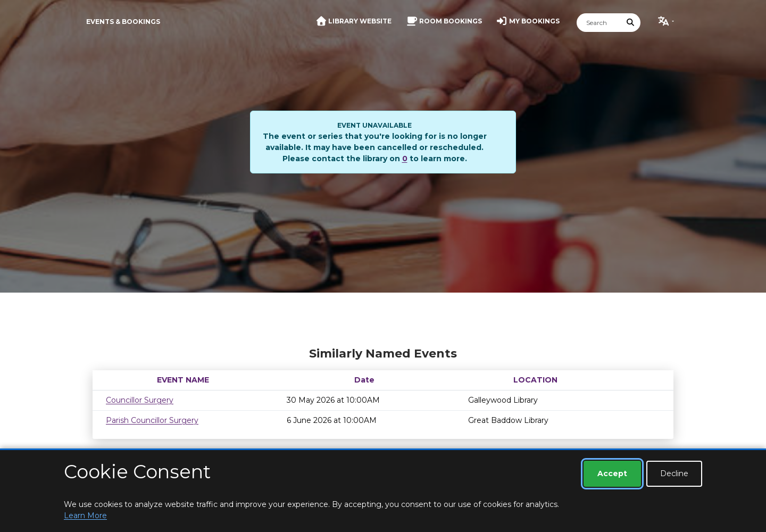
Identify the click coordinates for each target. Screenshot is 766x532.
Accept (612, 473)
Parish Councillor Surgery (152, 420)
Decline (674, 473)
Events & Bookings (123, 22)
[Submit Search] (631, 23)
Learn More (85, 516)
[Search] (599, 23)
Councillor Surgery (140, 400)
